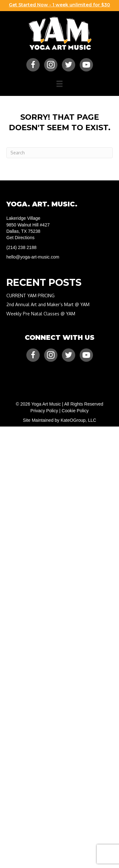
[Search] (60, 153)
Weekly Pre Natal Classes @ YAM (41, 314)
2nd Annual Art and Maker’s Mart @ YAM (48, 304)
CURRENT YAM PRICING (30, 296)
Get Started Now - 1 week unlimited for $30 (60, 5)
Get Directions (20, 238)
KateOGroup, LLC (78, 420)
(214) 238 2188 (21, 247)
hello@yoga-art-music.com (33, 257)
